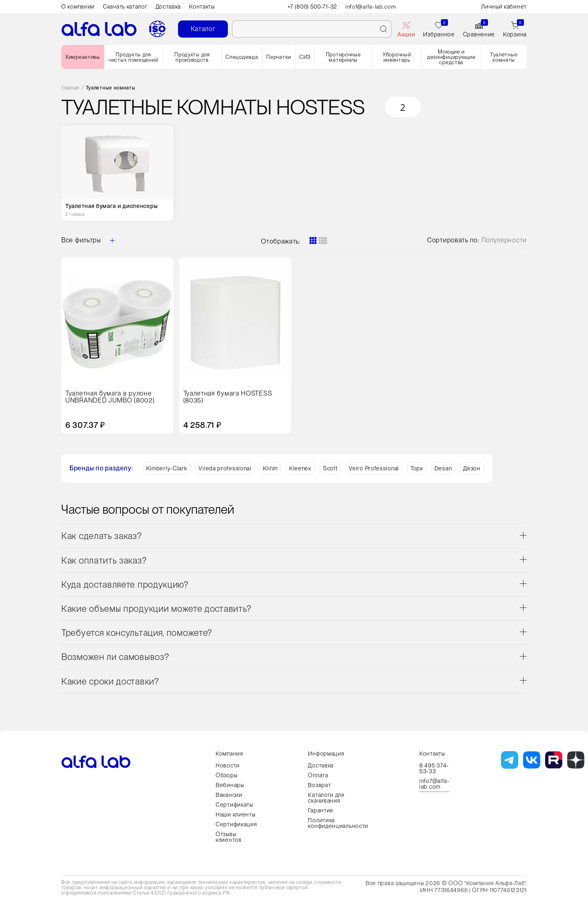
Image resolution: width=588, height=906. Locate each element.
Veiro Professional (374, 468)
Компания (229, 754)
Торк (417, 468)
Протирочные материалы (343, 57)
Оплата (318, 775)
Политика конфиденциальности (338, 823)
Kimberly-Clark (167, 468)
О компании (78, 7)
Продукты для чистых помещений (133, 57)
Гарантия (321, 810)
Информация (326, 754)
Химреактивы (83, 57)
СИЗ (305, 57)
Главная (70, 88)
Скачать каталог (125, 7)
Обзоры (226, 775)
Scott (330, 468)
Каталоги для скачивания (326, 798)
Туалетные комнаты (504, 57)
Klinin (270, 468)
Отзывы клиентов (229, 837)
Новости (228, 765)
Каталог (203, 29)
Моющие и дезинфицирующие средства (451, 57)
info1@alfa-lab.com (372, 7)
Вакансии (229, 795)
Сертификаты (234, 805)
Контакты (202, 7)
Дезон (472, 468)
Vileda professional (225, 468)
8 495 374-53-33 (434, 768)
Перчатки (279, 57)
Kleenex (300, 468)
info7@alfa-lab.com (434, 784)
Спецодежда (242, 57)
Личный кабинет (504, 7)
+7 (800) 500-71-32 (313, 7)
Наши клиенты (235, 814)
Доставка (168, 7)
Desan (443, 468)
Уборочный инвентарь (397, 57)
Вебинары (230, 785)
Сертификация (236, 824)
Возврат (319, 785)
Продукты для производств (192, 57)
